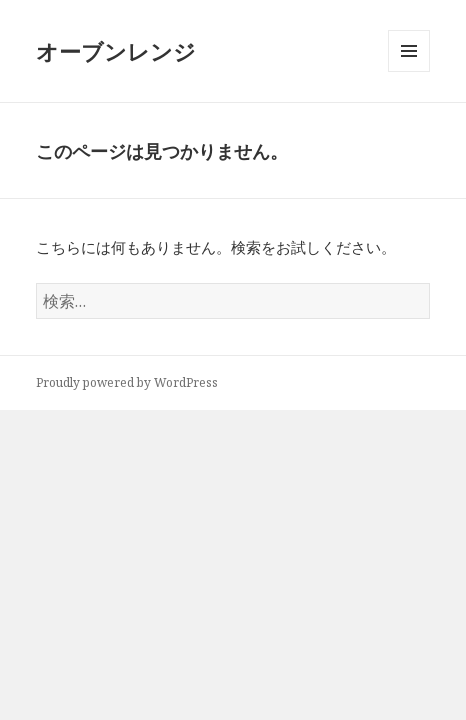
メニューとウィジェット (409, 71)
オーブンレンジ (116, 51)
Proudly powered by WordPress (127, 382)
